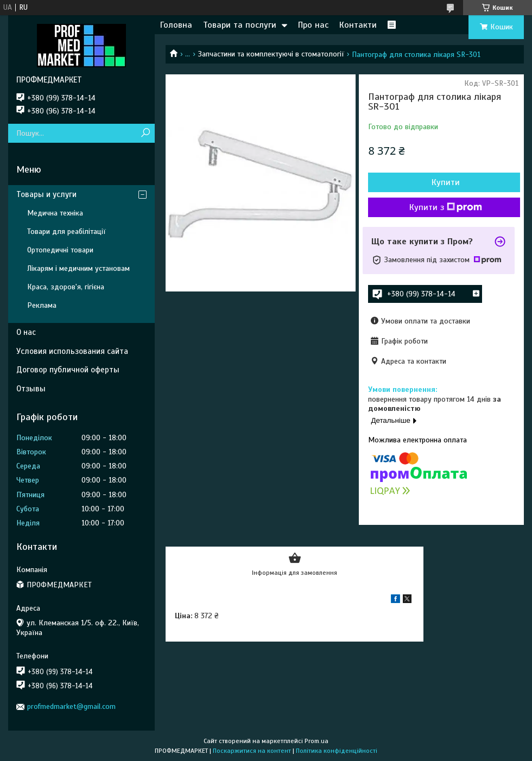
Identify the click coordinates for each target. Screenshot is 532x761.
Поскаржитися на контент (252, 751)
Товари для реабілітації (66, 232)
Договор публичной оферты (68, 370)
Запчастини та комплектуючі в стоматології (271, 54)
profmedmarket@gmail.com (71, 706)
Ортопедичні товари (60, 250)
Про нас (313, 25)
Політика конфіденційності (337, 751)
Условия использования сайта (72, 351)
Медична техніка (55, 213)
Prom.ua (316, 741)
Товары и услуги (46, 194)
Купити (446, 182)
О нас (26, 332)
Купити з (446, 207)
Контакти (358, 25)
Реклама (42, 305)
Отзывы (31, 389)
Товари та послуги (240, 25)
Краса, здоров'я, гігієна (66, 287)
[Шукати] (145, 133)
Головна (176, 25)
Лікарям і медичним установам (78, 268)
